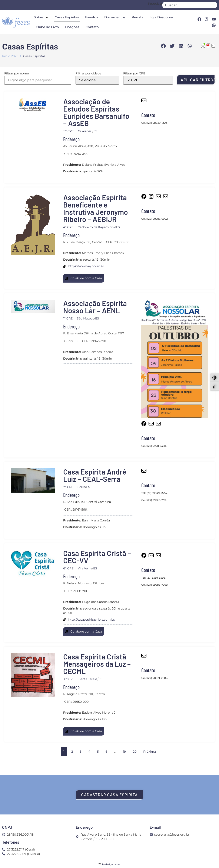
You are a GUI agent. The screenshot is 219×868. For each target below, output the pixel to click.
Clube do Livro (47, 27)
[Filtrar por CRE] (148, 80)
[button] (163, 46)
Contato (92, 27)
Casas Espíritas (67, 17)
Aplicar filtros (198, 80)
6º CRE (68, 568)
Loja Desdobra (161, 17)
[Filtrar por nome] (38, 80)
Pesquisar (155, 4)
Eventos (92, 17)
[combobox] (190, 5)
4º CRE (68, 227)
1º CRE (68, 318)
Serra (81, 487)
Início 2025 (10, 56)
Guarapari (85, 131)
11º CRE (68, 131)
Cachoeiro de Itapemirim (96, 227)
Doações (72, 27)
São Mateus (85, 318)
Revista (138, 17)
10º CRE (69, 679)
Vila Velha (85, 568)
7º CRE (68, 487)
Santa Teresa (88, 679)
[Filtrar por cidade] (97, 80)
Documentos (115, 17)
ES (95, 131)
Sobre (41, 17)
